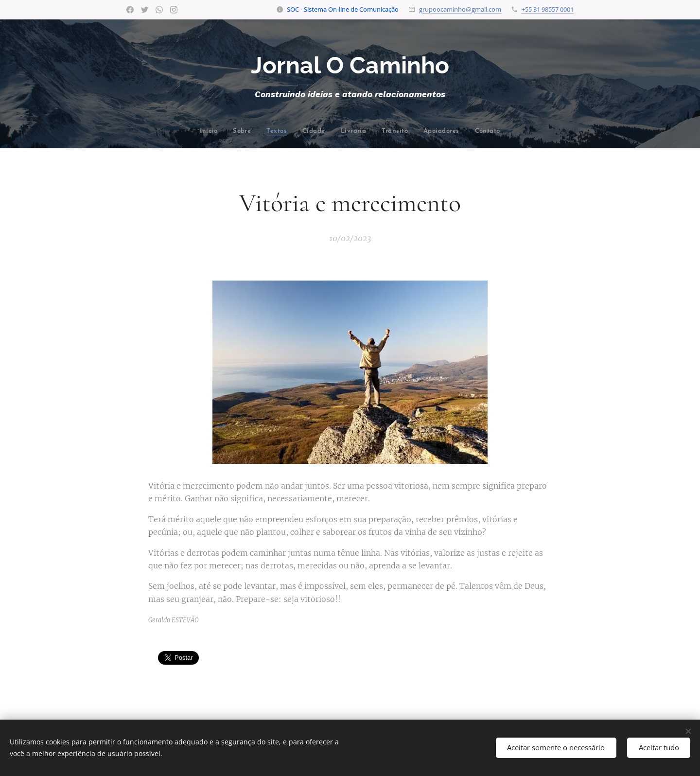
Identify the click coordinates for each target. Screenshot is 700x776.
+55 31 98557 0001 (548, 9)
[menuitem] (169, 132)
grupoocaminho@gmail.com (460, 9)
